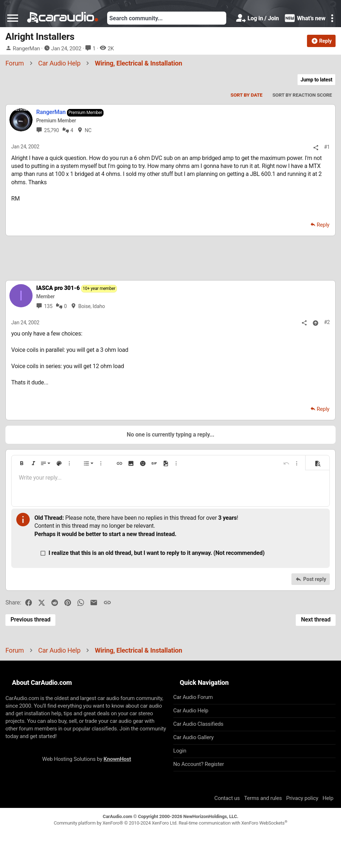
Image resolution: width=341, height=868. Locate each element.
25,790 (52, 130)
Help (328, 798)
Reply (323, 225)
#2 (327, 322)
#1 (327, 147)
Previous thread (30, 620)
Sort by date (247, 95)
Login (180, 751)
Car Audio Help (191, 711)
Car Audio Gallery (194, 737)
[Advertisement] (170, 258)
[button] (13, 18)
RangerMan (26, 49)
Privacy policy (302, 798)
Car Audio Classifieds (199, 724)
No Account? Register (199, 764)
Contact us (227, 798)
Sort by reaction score (302, 95)
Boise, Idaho (92, 306)
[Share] (316, 148)
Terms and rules (263, 798)
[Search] (167, 18)
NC (88, 130)
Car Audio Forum (193, 697)
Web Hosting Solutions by (87, 759)
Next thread (316, 620)
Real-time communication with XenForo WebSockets (233, 823)
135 (48, 306)
